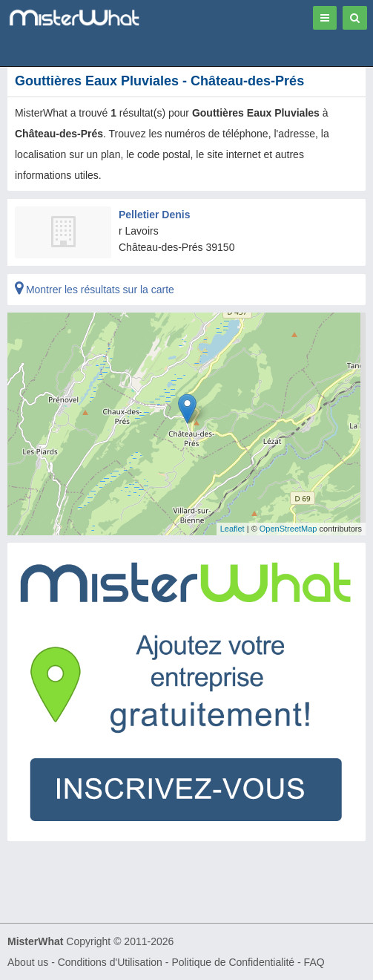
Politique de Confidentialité (233, 962)
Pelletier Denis (155, 215)
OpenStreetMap (288, 529)
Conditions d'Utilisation (110, 962)
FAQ (314, 962)
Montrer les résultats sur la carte (95, 290)
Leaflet (232, 529)
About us (28, 962)
